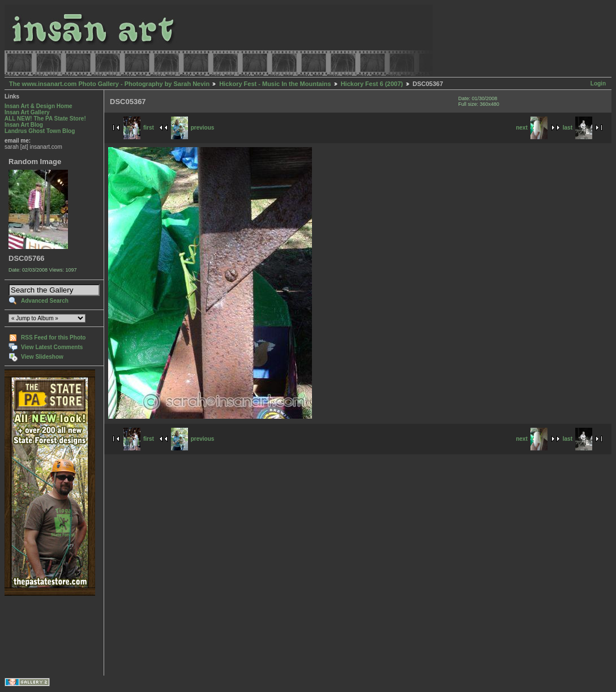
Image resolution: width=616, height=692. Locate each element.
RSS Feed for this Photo (53, 338)
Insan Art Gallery (27, 112)
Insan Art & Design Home (38, 106)
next (532, 128)
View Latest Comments (52, 347)
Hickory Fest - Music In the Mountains (275, 84)
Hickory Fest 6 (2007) (372, 84)
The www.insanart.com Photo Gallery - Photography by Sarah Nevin (109, 84)
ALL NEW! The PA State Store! (45, 119)
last (577, 128)
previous (193, 128)
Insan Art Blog (24, 125)
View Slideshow (42, 357)
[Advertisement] (40, 636)
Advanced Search (45, 301)
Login (598, 83)
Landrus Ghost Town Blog (40, 131)
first (139, 128)
